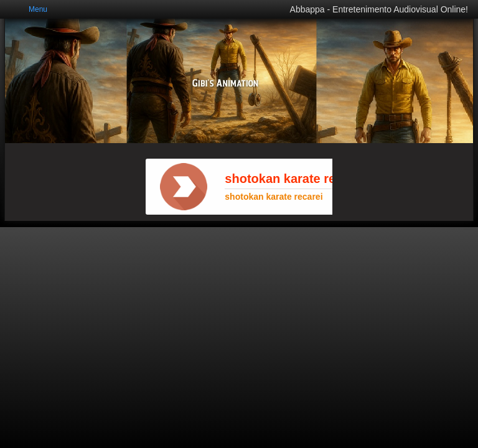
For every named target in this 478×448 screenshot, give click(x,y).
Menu (38, 9)
